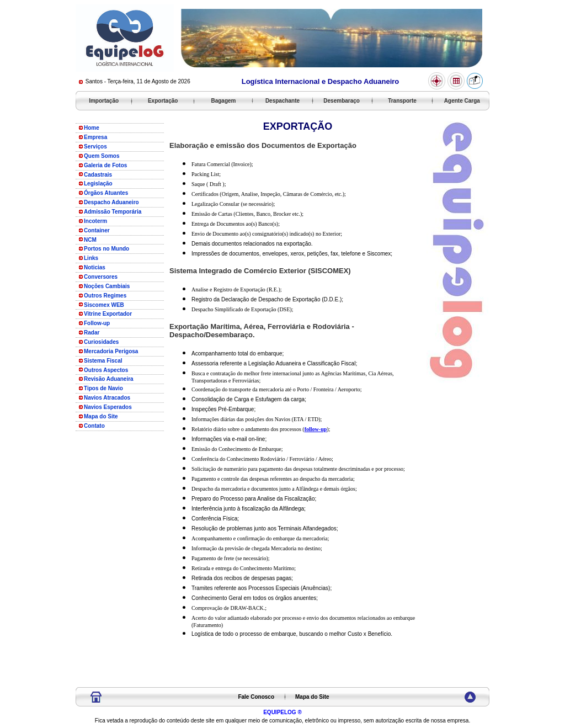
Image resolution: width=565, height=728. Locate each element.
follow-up (316, 429)
